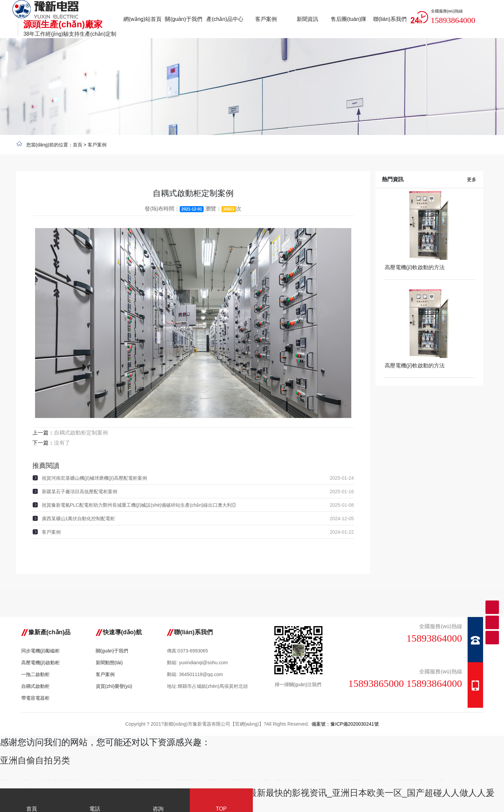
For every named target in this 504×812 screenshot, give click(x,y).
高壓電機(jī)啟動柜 (40, 663)
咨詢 (158, 802)
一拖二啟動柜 (35, 674)
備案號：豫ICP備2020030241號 (345, 724)
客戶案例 (97, 145)
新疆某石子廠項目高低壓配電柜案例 (80, 492)
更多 (472, 179)
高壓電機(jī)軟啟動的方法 (415, 267)
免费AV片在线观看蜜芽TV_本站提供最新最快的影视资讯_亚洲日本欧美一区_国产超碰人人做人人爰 (301, 793)
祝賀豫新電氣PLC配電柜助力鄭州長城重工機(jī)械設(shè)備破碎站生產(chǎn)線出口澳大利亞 (139, 505)
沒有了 (62, 443)
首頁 (78, 145)
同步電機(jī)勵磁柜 (40, 651)
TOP (221, 802)
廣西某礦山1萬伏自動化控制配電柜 (79, 519)
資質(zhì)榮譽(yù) (114, 686)
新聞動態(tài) (109, 663)
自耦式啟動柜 (35, 686)
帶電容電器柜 (35, 698)
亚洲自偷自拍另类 (35, 760)
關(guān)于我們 (112, 651)
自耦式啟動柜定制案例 (81, 433)
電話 (95, 802)
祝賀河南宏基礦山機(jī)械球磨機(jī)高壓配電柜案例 (95, 478)
